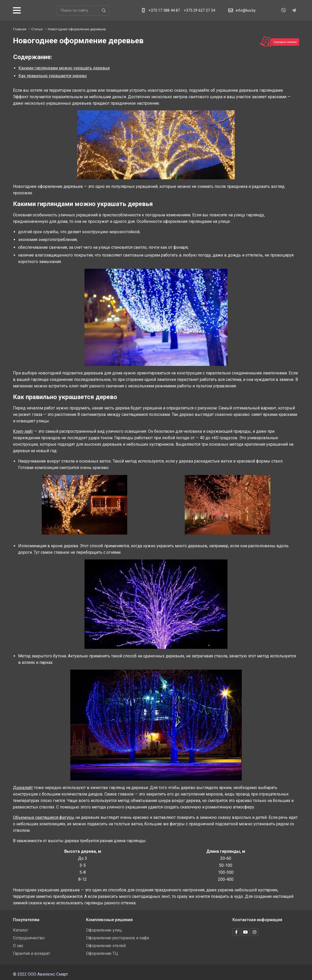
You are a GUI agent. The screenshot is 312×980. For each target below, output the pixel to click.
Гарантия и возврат (31, 953)
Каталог (21, 930)
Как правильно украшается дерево (53, 76)
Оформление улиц (104, 930)
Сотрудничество (29, 938)
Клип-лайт (23, 431)
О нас (18, 946)
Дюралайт (23, 788)
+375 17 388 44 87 (164, 10)
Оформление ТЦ (102, 953)
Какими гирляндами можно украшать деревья (64, 68)
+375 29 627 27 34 (199, 10)
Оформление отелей (106, 946)
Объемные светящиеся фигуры (44, 817)
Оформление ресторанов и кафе (118, 938)
